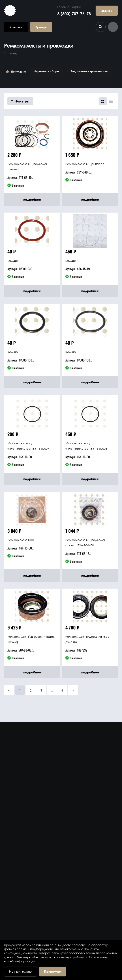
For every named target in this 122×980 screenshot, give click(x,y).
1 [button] (20, 690)
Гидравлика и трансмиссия (90, 71)
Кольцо (13, 261)
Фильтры (20, 101)
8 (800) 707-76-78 (74, 14)
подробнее (32, 200)
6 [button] (62, 690)
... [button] (52, 690)
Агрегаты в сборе (47, 71)
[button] (9, 690)
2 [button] (31, 690)
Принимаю (52, 971)
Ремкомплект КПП (21, 540)
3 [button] (41, 690)
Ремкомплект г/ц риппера (85, 164)
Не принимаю (20, 971)
